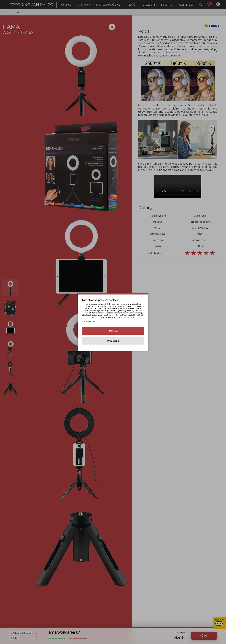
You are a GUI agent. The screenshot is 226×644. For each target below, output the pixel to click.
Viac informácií (88, 321)
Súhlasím (113, 331)
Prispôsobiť (113, 341)
